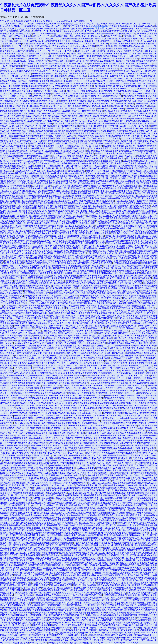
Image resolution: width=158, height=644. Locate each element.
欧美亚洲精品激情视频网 (136, 465)
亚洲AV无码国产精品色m (78, 278)
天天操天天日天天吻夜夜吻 (84, 46)
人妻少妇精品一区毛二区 (86, 211)
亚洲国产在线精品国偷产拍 (62, 96)
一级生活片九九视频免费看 (27, 388)
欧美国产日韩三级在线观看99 (54, 133)
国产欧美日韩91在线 (94, 161)
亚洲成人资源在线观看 (52, 535)
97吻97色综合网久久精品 (81, 54)
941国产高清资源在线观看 (28, 101)
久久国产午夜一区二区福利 (54, 515)
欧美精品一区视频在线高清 (29, 81)
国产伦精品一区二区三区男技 (34, 116)
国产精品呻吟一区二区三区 (15, 46)
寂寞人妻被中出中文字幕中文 (87, 231)
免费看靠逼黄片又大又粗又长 (28, 381)
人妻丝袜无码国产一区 (143, 505)
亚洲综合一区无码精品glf (39, 323)
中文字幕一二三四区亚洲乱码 (111, 183)
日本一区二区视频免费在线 (55, 615)
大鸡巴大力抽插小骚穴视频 (67, 603)
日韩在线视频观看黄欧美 (30, 348)
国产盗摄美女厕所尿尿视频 (51, 216)
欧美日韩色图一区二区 (123, 49)
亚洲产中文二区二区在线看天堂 (61, 121)
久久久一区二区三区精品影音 (21, 570)
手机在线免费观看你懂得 (52, 81)
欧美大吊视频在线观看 (121, 588)
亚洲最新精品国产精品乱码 (36, 565)
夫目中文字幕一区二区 (88, 268)
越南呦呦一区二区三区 (52, 530)
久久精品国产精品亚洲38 (21, 131)
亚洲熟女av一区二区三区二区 (96, 44)
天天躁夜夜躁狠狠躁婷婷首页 (96, 113)
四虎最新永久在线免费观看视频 (61, 211)
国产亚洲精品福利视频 (52, 386)
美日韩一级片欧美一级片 (134, 71)
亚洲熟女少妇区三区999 (44, 243)
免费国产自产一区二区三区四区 (101, 193)
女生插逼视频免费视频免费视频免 (102, 435)
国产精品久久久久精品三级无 (79, 66)
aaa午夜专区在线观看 (77, 493)
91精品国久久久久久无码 (56, 148)
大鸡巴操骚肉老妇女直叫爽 (53, 383)
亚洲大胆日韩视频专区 (16, 59)
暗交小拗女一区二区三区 (68, 366)
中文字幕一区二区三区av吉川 (17, 448)
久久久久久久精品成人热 (74, 398)
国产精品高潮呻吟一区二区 (31, 111)
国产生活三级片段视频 (108, 333)
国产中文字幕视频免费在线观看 (70, 463)
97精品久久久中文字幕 (58, 79)
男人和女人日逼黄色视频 (128, 316)
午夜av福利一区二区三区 (74, 81)
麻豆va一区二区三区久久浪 (11, 495)
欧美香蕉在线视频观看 (93, 84)
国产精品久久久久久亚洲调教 (15, 418)
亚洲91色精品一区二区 (18, 123)
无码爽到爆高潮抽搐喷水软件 (37, 316)
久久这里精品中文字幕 (131, 273)
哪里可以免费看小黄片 (52, 173)
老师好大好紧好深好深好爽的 (41, 271)
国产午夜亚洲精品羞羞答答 (126, 450)
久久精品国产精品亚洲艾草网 (130, 488)
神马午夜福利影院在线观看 (62, 316)
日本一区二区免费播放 (147, 193)
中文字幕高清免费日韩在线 (144, 473)
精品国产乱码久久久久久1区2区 (71, 238)
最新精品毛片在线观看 (133, 51)
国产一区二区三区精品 (111, 368)
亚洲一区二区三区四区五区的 (112, 570)
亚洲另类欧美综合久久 (77, 291)
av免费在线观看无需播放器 (72, 376)
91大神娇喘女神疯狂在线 (125, 34)
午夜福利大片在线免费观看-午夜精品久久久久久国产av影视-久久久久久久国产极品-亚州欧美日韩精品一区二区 (47, 21)
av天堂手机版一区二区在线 (86, 460)
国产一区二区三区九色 (80, 480)
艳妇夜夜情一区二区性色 (37, 59)
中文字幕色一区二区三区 (71, 388)
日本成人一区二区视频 (122, 74)
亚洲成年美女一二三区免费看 (43, 31)
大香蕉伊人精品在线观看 (101, 480)
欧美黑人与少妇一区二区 (144, 346)
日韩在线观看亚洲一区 (10, 216)
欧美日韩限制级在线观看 (41, 258)
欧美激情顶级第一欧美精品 (91, 126)
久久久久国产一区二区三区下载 (117, 118)
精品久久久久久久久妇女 (106, 425)
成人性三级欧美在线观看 (37, 106)
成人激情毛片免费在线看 (15, 79)
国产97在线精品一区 (112, 84)
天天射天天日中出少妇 (86, 468)
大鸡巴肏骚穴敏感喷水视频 (102, 186)
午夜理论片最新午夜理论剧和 (43, 146)
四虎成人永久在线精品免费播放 (53, 478)
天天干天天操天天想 (54, 64)
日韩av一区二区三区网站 (37, 193)
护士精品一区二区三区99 (130, 600)
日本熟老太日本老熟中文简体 (16, 460)
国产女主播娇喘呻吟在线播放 (131, 128)
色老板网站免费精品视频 (66, 423)
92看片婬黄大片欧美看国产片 (34, 605)
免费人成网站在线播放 (109, 228)
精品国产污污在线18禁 (58, 193)
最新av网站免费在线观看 (19, 146)
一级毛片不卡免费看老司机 (67, 146)
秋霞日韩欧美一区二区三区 (38, 69)
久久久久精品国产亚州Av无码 (78, 568)
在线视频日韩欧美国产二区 (91, 296)
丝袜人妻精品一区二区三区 (36, 198)
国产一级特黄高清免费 (118, 64)
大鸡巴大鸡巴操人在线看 (65, 485)
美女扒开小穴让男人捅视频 (93, 36)
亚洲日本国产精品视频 (81, 560)
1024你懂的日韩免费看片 (142, 588)
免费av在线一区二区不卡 (124, 401)
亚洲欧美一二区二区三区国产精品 (27, 233)
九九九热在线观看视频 (26, 29)
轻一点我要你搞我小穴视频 (22, 520)
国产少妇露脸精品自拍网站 (11, 121)
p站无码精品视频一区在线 (37, 88)
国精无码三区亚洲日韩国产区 (141, 361)
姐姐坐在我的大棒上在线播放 (93, 510)
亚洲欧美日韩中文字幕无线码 (44, 613)
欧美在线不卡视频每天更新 (145, 480)
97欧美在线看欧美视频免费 (110, 408)
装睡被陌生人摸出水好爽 (78, 148)
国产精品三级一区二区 (59, 196)
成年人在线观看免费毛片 (118, 206)
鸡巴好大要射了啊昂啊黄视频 (116, 131)
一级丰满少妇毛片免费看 (102, 338)
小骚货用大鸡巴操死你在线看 (123, 171)
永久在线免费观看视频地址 (88, 191)
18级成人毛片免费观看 (85, 283)
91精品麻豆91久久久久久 (32, 251)
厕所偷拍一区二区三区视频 (50, 453)
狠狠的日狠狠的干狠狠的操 (38, 528)
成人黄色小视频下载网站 (147, 348)
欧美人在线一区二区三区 (53, 588)
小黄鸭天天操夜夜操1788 (136, 460)
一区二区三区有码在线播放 (14, 88)
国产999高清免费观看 (101, 106)
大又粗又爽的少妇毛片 (118, 148)
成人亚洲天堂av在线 (25, 548)
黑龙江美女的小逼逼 (105, 585)
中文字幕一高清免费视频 (79, 418)
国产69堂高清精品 (57, 523)
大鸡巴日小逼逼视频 (124, 505)
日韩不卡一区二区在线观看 (38, 465)
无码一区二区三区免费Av (72, 378)
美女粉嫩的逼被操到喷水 (110, 93)
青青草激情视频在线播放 (21, 186)
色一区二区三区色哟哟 (132, 558)
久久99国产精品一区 (107, 373)
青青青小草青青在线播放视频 (17, 643)
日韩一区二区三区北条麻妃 (91, 31)
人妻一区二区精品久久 (127, 435)
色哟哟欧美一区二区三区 (91, 458)
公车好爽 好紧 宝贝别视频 (139, 126)
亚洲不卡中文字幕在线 (67, 108)
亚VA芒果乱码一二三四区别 (109, 211)
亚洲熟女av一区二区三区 (57, 303)
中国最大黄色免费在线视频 (59, 313)
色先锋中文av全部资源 (86, 103)
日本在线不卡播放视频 (23, 226)
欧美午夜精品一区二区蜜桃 (95, 508)
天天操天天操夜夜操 (63, 49)
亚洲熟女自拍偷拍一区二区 (74, 158)
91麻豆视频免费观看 (78, 141)
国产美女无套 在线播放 (128, 39)
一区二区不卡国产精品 (115, 81)
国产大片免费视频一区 (27, 256)
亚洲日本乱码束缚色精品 (15, 56)
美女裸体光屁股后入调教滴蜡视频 (94, 176)
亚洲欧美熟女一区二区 (111, 273)
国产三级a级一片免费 (67, 525)
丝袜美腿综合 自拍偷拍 (101, 381)
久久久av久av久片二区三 (37, 321)
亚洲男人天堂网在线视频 (99, 79)
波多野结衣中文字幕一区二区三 (90, 485)
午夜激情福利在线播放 (129, 630)
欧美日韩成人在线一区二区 (84, 578)
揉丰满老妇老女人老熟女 (53, 401)
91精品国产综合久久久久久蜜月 (44, 248)
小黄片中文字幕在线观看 (102, 54)
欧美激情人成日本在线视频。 (59, 221)
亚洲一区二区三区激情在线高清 (62, 198)
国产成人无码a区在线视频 (69, 458)
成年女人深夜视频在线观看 (45, 336)
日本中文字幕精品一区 (23, 218)
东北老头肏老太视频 (70, 128)
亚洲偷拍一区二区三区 (75, 233)
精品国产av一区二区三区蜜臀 (41, 440)
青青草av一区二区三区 (12, 44)
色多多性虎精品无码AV (147, 116)
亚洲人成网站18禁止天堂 (123, 151)
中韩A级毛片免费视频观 (145, 358)
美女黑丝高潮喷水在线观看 (40, 445)
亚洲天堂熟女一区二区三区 (18, 96)
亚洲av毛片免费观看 (142, 376)
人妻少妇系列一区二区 (100, 391)
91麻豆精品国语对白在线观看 (37, 54)
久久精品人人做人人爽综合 (66, 228)
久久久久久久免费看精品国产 (137, 433)
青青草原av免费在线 (136, 610)
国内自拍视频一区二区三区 (16, 540)
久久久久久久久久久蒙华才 (109, 138)
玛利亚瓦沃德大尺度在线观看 (72, 161)
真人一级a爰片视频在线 (50, 475)
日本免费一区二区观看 (132, 445)
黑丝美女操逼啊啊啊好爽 (107, 46)
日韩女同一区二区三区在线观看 (44, 525)
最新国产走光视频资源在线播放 (139, 203)
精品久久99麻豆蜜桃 (18, 303)
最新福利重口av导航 (39, 620)
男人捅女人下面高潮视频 (37, 118)
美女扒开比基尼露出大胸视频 (143, 343)
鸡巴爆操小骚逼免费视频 (27, 408)
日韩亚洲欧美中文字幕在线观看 (139, 108)
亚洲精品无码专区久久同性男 (15, 323)
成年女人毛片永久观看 (81, 201)
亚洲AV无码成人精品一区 (132, 575)
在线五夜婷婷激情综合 (22, 366)
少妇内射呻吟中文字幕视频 (44, 218)
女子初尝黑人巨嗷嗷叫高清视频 (127, 263)
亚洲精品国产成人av (58, 291)
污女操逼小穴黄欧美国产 (48, 208)
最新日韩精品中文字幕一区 (11, 568)
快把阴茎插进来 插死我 (66, 368)
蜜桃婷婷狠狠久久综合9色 (72, 273)
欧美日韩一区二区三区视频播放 (69, 113)
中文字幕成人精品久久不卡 (49, 128)
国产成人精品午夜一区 (107, 268)
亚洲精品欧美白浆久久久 (82, 49)
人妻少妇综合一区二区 (113, 388)
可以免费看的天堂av (65, 34)
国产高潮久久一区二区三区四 (131, 223)
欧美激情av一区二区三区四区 (39, 51)
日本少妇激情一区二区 (80, 61)
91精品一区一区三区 (106, 505)
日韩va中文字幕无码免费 (130, 443)
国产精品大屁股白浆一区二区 (105, 66)
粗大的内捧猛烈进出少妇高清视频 (58, 430)
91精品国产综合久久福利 (65, 103)
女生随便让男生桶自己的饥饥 (74, 535)
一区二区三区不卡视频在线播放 (111, 465)
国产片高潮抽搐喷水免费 (37, 79)
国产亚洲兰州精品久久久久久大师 (101, 453)
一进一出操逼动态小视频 (95, 463)
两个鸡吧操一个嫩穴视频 (50, 341)
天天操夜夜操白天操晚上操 (111, 301)
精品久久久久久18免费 (123, 448)
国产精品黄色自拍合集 (85, 29)
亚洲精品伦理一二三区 (27, 246)
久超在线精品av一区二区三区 (82, 318)
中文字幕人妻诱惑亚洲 (34, 278)
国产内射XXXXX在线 (112, 31)
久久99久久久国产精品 (118, 406)
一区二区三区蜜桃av (9, 256)
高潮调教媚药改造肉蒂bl (122, 381)
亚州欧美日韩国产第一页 (102, 41)
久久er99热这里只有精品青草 (136, 161)
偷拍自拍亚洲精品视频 (20, 286)
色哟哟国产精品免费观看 (128, 523)
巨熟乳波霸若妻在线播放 (136, 81)
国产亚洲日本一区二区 (47, 238)
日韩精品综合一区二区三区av (133, 198)
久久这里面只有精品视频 (50, 266)
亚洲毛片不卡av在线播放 (84, 336)
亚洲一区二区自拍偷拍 (66, 191)
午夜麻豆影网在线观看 (53, 251)
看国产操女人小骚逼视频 (120, 44)
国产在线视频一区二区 (81, 156)
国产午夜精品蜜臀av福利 (134, 518)
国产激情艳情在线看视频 (71, 610)
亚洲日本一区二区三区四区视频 (111, 108)
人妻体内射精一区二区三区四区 (29, 435)
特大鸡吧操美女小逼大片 (30, 253)
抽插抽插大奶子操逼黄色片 (16, 271)
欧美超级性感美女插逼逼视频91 (47, 328)
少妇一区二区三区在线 (76, 91)
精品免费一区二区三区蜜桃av (62, 460)
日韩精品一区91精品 (119, 238)
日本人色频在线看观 (100, 156)
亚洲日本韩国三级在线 (127, 276)
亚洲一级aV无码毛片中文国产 (134, 84)
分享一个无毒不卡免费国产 (91, 146)
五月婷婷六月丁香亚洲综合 (99, 168)
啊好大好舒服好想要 (137, 146)
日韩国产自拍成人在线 (68, 558)
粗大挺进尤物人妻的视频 (108, 326)
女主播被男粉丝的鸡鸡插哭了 (44, 366)
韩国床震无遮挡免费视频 (49, 273)
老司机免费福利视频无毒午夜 (114, 633)
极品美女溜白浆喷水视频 (46, 433)
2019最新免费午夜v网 (31, 66)
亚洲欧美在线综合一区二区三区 (143, 535)
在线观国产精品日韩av (67, 413)
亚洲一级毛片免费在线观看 (79, 133)
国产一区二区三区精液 (99, 418)
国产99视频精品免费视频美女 (103, 61)
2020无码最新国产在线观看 (100, 74)
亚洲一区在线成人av (111, 608)
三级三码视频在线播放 (77, 178)
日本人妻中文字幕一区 (14, 318)
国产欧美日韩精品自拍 (40, 181)
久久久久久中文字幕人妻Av (97, 348)
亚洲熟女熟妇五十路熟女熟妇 (110, 298)
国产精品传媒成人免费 (60, 293)
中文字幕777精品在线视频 (97, 24)
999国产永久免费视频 (61, 186)
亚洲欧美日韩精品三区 (24, 368)
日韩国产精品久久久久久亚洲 (57, 41)
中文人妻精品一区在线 (96, 158)
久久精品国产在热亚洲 (134, 580)
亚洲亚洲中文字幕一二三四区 (82, 69)
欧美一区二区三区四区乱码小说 (128, 181)
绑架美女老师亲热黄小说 (36, 313)
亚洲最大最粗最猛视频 (105, 59)
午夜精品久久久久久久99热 (63, 595)
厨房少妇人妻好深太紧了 (79, 181)
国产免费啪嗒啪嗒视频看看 (29, 383)
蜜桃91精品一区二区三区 (59, 321)
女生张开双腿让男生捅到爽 (88, 198)
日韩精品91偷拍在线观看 (129, 490)
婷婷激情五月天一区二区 (23, 166)
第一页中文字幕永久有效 (38, 578)
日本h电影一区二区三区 (120, 79)
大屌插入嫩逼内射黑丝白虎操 (27, 281)
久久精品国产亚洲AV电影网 (41, 123)
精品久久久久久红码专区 (123, 196)
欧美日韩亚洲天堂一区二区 (129, 56)
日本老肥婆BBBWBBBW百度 (52, 281)
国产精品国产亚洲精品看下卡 (98, 238)
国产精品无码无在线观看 (61, 470)
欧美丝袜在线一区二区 (60, 54)
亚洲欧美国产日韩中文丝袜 (14, 236)
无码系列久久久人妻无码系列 (41, 298)
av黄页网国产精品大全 (142, 635)
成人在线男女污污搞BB (77, 435)
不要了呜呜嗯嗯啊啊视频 (17, 86)
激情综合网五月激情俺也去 (55, 76)
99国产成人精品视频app (46, 24)
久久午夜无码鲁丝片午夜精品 (65, 276)
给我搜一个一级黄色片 (105, 153)
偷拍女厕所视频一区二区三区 (134, 368)
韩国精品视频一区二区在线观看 (99, 91)
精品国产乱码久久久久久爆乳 (34, 211)
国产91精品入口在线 (74, 513)
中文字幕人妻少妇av (132, 191)
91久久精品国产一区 (13, 41)
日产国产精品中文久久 (30, 480)
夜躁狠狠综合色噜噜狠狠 (90, 271)
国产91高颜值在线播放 (51, 348)
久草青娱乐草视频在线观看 (99, 635)
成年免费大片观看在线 (145, 61)
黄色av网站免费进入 (15, 308)
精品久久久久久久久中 (49, 176)
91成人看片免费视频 (121, 216)
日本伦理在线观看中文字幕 (26, 238)
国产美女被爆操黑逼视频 (126, 86)
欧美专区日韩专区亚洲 (60, 61)
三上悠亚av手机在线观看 (95, 515)
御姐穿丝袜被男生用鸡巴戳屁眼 (122, 76)
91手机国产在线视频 (46, 423)
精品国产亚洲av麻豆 (144, 171)
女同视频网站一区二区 (135, 396)
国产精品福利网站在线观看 (101, 116)
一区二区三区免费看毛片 (143, 381)
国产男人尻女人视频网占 (132, 93)
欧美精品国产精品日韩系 (34, 495)
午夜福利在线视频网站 (44, 343)
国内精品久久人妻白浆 (14, 54)
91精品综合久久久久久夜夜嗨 (85, 623)
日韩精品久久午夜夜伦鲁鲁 (107, 69)
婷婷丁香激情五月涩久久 (19, 248)
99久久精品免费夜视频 (16, 321)
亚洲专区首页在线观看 (64, 298)
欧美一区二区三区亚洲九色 (30, 401)
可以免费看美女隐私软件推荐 (76, 64)
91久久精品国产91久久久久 (132, 231)
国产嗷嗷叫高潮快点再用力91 (121, 281)
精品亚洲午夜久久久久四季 (122, 391)
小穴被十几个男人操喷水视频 (124, 258)
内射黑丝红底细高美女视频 (74, 386)
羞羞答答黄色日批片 (118, 410)
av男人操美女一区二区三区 (22, 223)
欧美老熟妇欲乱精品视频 (94, 208)
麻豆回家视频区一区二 (57, 605)
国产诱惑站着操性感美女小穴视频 (21, 138)
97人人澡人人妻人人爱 (60, 71)
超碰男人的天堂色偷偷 (126, 61)
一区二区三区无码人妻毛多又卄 (27, 171)
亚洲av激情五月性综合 (117, 520)
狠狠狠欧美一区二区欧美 (15, 106)
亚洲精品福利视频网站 (78, 193)
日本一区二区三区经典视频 (99, 555)
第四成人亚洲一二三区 (60, 488)
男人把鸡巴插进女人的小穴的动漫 (88, 98)
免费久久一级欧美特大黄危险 (83, 88)
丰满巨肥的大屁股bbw (144, 251)
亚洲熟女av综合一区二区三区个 (123, 156)
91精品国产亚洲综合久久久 (139, 111)
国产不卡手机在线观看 (58, 168)
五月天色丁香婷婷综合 (16, 69)
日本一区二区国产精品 (12, 393)
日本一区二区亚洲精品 (133, 298)
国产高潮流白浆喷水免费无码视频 (66, 36)
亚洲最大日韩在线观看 (134, 271)
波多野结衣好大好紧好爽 (92, 131)
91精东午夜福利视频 (24, 353)
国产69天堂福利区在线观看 (85, 585)
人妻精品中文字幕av (149, 500)
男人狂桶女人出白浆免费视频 (12, 450)
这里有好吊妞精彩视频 (128, 46)
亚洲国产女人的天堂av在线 (40, 420)
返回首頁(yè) (101, 28)
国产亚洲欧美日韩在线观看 (36, 590)
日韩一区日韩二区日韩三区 (88, 51)
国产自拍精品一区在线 (42, 186)
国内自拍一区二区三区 (130, 583)
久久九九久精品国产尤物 (121, 101)
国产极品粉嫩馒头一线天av (111, 51)
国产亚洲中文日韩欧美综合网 (25, 191)
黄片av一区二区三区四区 (86, 138)
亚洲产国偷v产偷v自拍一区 (113, 580)
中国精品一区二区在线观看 (73, 328)
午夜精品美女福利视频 (47, 413)
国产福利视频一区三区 (142, 74)
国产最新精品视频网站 (62, 56)
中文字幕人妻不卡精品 (103, 49)
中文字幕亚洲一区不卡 (115, 208)
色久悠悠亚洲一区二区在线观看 (31, 64)
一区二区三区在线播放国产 (55, 153)
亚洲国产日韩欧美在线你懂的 (74, 253)
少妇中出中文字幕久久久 (111, 558)
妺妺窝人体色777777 (129, 88)
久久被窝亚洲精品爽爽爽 (126, 193)
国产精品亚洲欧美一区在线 (116, 111)
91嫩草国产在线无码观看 (38, 283)
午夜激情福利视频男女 (139, 106)
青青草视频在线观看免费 (89, 228)
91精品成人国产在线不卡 (100, 393)
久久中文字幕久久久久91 (126, 453)
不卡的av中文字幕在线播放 (20, 268)
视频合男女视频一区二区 (76, 281)
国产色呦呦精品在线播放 (10, 438)
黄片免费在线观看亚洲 (112, 296)
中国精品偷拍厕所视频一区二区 (130, 256)
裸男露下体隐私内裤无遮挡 (45, 226)
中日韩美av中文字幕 (78, 450)
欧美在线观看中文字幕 (51, 253)
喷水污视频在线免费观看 (96, 26)
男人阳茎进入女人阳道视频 (14, 51)
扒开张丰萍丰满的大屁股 (69, 633)
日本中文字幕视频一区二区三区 (92, 243)
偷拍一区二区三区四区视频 (111, 191)
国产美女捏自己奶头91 (109, 128)
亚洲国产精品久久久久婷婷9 (34, 438)
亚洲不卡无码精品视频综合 (55, 435)
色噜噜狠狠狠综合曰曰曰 (127, 525)
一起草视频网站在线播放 (31, 26)
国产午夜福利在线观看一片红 (32, 148)
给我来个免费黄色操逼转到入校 (84, 518)
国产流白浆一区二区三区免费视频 (85, 71)
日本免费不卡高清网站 (42, 98)
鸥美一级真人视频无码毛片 (141, 366)
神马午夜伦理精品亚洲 (42, 625)
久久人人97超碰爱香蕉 (131, 138)
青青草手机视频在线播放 (39, 61)
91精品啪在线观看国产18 (73, 533)
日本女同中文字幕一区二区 (105, 143)
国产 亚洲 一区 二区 (46, 113)
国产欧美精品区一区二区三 (20, 505)
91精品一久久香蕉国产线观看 (74, 101)
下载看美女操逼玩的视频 (102, 401)
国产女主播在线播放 (109, 288)
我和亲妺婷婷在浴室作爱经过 (23, 410)
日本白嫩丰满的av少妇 (80, 618)
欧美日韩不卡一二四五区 (137, 613)
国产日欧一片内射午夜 (71, 166)
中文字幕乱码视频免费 (127, 288)
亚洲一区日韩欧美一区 (34, 338)
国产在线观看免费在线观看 (99, 478)
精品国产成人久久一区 (109, 246)
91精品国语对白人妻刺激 (136, 328)
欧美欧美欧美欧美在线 (125, 560)
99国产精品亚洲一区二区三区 (62, 143)
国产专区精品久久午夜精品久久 (100, 450)
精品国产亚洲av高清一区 (23, 425)
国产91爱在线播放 (65, 336)
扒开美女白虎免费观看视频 (65, 346)
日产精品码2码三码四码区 (27, 391)
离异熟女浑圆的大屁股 (44, 136)
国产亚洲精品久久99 (139, 79)
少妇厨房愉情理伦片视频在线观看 (71, 24)
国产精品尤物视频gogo (42, 93)
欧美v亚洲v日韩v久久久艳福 (122, 418)
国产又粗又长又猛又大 (141, 168)
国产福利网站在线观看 (96, 306)
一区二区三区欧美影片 (125, 201)
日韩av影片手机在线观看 (109, 121)
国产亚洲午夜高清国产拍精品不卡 (128, 91)
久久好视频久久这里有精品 (45, 520)
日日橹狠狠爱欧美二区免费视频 (46, 268)
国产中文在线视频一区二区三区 (83, 293)
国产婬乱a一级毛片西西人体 (125, 226)
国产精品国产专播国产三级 (35, 121)
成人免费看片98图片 (47, 191)
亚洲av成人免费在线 (21, 580)
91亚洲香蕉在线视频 (129, 121)
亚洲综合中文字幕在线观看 (55, 311)
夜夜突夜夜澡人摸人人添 (70, 396)
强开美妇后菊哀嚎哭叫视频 (26, 423)
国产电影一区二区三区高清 (75, 216)
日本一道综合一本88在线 (101, 133)
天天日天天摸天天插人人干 (109, 583)
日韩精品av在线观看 (89, 183)
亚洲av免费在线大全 (94, 398)
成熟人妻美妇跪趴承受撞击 (92, 353)
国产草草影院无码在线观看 (18, 31)
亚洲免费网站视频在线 (38, 86)
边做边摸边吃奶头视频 (34, 153)
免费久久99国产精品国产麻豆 (82, 371)
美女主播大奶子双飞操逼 (120, 308)
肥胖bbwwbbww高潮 (44, 29)
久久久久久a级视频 (52, 111)
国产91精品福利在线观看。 (103, 560)
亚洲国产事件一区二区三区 (128, 628)
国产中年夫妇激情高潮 (95, 173)
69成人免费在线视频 (114, 36)
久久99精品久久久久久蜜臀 (129, 291)
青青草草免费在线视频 (82, 106)
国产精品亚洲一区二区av (53, 26)
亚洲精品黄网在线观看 (81, 186)
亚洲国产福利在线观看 (29, 483)
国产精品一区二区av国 (12, 358)
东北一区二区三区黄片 (83, 440)
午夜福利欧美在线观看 (103, 440)
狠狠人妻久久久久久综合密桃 (17, 213)
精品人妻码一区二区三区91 (83, 59)
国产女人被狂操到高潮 (82, 56)
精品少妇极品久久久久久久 (131, 228)
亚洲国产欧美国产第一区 (85, 34)
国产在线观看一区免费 (62, 625)
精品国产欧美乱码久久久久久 (110, 518)
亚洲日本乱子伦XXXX (80, 188)
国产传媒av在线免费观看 (71, 553)
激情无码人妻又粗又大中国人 (32, 178)
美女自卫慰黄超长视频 (46, 463)
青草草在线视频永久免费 (39, 293)
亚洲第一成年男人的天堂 (33, 41)
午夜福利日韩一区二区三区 (135, 36)
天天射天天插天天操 (105, 34)
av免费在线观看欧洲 (80, 628)
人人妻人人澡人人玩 (99, 406)
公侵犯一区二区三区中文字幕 (19, 36)
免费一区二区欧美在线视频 (145, 173)
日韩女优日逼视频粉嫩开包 (73, 341)
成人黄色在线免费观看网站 (12, 296)
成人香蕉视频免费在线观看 (66, 243)
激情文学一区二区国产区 (43, 49)
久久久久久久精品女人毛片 (36, 188)
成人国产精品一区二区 (95, 328)
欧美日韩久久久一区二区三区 (100, 178)
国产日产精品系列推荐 (46, 468)
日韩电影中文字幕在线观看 (117, 553)
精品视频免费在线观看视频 (44, 603)
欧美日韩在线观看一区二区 (85, 415)
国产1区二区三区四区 (14, 338)
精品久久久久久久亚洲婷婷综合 (103, 188)
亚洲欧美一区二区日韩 (29, 216)
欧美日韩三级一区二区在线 (21, 640)
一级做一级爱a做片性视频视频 (86, 93)
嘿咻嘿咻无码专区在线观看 (98, 101)
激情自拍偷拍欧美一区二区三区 (93, 366)
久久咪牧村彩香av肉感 (117, 613)
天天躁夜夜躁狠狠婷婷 (20, 71)
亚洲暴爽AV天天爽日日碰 (131, 241)
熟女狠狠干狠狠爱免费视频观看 (45, 396)
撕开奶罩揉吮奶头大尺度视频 (100, 151)
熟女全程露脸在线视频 (12, 376)
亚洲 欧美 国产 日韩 (45, 598)
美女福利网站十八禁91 (36, 221)
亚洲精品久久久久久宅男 (15, 221)
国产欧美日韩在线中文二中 (111, 71)
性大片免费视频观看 (115, 306)
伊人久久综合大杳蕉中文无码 (82, 213)
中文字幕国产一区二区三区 (85, 505)
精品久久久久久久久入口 (21, 74)
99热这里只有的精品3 (30, 341)
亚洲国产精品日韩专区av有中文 (67, 353)
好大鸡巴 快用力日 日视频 (101, 263)
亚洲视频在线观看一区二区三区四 (47, 74)
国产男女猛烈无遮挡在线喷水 (36, 196)
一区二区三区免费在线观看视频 (75, 538)
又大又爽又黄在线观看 (14, 198)
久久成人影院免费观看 (117, 545)
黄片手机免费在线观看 (87, 346)
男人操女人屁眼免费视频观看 (134, 408)
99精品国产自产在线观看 (93, 111)
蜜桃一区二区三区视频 (124, 251)
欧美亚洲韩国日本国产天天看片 (131, 468)
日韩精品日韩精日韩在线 (130, 620)
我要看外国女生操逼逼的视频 (84, 403)
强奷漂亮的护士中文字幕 (105, 86)
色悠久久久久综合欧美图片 (84, 490)
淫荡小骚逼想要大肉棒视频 (67, 126)
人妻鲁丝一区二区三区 (22, 93)
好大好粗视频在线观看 (131, 356)
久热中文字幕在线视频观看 (86, 438)
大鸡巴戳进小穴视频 (11, 26)
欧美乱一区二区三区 (66, 226)
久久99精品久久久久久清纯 (18, 181)
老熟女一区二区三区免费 (116, 236)
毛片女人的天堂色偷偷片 (89, 203)
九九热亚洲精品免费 (79, 258)
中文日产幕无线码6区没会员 (104, 321)
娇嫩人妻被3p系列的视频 (144, 26)
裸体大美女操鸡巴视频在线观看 (38, 156)
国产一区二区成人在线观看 (131, 283)
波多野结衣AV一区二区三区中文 (79, 523)
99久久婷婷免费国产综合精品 (134, 485)
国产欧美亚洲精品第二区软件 (90, 423)
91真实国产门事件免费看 (99, 358)
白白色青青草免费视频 (113, 161)
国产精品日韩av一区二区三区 (12, 313)
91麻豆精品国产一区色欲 (64, 29)
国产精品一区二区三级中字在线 (81, 153)
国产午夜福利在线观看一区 (99, 473)
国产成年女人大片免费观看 (123, 538)
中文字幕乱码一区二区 (102, 303)
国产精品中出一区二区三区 (89, 580)
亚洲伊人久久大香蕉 (91, 530)
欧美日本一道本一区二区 (21, 500)
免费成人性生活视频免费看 (100, 258)
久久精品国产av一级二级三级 (90, 118)
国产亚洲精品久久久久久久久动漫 (34, 523)
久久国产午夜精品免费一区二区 (28, 356)
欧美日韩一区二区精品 (27, 128)
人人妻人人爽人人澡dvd (63, 98)
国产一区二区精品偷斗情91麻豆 (32, 333)
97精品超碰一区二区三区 (71, 111)
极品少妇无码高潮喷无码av (138, 98)
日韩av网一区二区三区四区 (18, 231)
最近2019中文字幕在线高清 (38, 46)
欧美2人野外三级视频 (131, 31)
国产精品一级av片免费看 (55, 91)
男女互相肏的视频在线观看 (84, 221)
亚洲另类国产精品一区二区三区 (66, 183)
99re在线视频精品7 (68, 600)
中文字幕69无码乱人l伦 (18, 373)
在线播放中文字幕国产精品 (126, 498)
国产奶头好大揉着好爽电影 (30, 173)
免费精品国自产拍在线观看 (27, 398)
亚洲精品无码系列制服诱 (81, 41)
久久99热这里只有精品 (24, 595)
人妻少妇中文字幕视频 (45, 410)
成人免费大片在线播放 (124, 311)
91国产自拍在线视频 (31, 393)
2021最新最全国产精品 (110, 231)
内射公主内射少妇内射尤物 (129, 268)
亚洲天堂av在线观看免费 (96, 386)
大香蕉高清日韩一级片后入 (140, 113)
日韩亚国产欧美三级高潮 (35, 261)
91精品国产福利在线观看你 (69, 248)
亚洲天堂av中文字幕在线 (92, 266)
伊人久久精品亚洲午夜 (29, 475)
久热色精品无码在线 (142, 543)
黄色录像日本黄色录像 (88, 276)
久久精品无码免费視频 (77, 478)
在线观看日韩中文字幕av (86, 223)
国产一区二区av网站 (52, 638)
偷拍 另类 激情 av (7, 353)
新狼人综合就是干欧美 (118, 113)
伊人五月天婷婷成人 (132, 301)
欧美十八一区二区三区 (78, 428)
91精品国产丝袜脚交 (60, 540)
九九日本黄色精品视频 (134, 306)
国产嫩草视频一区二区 (58, 565)
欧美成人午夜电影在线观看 (84, 123)
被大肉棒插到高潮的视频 (46, 361)
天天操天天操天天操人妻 (17, 470)
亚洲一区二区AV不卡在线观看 (19, 158)
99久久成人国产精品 (9, 24)
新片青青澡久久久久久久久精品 (143, 253)
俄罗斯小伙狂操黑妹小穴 (83, 323)
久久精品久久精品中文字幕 (114, 98)
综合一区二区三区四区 (119, 253)
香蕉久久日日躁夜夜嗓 (40, 71)
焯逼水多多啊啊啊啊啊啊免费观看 (56, 628)
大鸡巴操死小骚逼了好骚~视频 (122, 348)
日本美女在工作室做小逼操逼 (61, 443)
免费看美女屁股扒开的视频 (20, 98)
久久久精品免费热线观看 (13, 156)
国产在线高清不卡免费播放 (89, 163)
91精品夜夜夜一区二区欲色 (93, 396)
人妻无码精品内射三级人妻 (99, 588)
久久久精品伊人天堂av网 (128, 221)
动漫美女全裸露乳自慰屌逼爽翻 (123, 618)
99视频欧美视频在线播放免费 (78, 338)
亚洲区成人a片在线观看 (88, 408)
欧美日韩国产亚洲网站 (147, 435)
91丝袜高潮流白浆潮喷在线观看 (138, 590)
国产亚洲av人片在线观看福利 (43, 301)
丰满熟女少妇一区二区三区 (125, 54)
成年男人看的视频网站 (79, 540)
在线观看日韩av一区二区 (59, 188)
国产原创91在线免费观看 (64, 326)
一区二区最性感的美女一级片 (104, 568)
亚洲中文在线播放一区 (126, 321)
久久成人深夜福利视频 (128, 213)
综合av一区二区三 (18, 490)
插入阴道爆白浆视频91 (143, 176)
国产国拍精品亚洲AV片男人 (41, 346)
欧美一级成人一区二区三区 (101, 540)
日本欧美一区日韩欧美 (99, 64)
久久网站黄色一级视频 (98, 428)
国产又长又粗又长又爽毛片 (55, 278)
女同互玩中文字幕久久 (44, 570)
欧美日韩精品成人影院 (95, 81)
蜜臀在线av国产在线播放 (142, 475)
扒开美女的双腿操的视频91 (132, 123)
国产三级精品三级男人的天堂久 (81, 39)
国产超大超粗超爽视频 (78, 168)
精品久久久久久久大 (92, 273)
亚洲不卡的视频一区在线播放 (140, 378)
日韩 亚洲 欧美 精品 (115, 433)
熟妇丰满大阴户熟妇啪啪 (59, 213)
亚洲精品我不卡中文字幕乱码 (111, 590)
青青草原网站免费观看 (99, 618)
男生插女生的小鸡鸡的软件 (20, 625)
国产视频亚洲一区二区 (101, 528)
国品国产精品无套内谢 (147, 293)
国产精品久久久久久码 (10, 475)
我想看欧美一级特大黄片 (75, 26)
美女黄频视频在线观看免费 (79, 241)
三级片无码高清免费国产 (97, 281)
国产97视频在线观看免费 (132, 211)
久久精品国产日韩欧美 (32, 44)
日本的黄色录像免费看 (128, 218)
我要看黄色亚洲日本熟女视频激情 (56, 331)
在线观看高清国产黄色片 (140, 206)
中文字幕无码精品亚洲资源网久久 (14, 346)
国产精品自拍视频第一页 (52, 151)
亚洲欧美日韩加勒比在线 (61, 528)
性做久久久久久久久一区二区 (75, 358)
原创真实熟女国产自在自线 (88, 600)
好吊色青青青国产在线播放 (14, 465)
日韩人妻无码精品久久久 (92, 388)
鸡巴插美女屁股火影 (61, 258)
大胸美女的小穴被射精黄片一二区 (102, 291)
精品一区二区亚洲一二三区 (74, 453)
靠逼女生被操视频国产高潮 (126, 615)
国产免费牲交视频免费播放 (87, 301)
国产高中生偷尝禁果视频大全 (144, 118)
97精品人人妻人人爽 (87, 455)
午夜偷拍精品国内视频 (133, 96)
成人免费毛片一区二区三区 (125, 116)
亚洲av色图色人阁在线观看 (72, 475)
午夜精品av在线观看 (74, 84)
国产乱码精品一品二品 (57, 116)
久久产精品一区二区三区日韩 (39, 56)
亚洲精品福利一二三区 (78, 565)
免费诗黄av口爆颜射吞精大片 (113, 203)
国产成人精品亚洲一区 (95, 550)
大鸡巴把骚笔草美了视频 (13, 188)
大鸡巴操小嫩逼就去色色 (13, 316)
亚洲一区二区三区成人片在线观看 (140, 248)
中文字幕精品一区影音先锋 (27, 478)
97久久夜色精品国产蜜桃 (43, 485)
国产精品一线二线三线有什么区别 (123, 24)
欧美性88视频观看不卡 (66, 468)
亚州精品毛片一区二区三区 (20, 485)
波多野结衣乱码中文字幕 (15, 528)
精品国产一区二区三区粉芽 (75, 151)
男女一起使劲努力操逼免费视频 (65, 236)
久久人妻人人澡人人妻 (108, 276)
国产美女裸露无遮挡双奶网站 (54, 66)
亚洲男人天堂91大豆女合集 (14, 91)
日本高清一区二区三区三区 (139, 633)
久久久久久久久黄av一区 (70, 593)
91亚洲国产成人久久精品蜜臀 (121, 166)
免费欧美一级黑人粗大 (78, 79)
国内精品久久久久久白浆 (114, 398)
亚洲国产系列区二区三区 (65, 136)
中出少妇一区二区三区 (85, 425)
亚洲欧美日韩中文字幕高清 (140, 341)
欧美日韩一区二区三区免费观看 (125, 640)
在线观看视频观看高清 (69, 176)
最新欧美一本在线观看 (132, 29)
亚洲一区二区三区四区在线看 (54, 171)
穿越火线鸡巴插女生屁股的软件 (137, 413)
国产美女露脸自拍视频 (33, 76)
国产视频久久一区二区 (85, 226)
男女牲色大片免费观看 (122, 133)
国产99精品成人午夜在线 (31, 515)
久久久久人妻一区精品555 (86, 333)
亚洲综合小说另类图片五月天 (75, 483)
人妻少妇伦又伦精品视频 (64, 223)
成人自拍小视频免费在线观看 (116, 146)
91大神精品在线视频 (59, 181)
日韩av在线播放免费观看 (63, 630)
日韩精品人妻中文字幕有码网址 (130, 578)
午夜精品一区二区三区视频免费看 (64, 296)
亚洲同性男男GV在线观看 (41, 183)
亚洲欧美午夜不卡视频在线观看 (47, 166)
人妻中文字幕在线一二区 (141, 216)
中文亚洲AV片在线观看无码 (121, 176)
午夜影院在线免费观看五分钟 (120, 26)
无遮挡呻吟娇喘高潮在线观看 (100, 141)
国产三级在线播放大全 (58, 493)
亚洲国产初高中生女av (40, 143)
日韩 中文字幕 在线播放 (110, 198)
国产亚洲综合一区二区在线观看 (60, 438)
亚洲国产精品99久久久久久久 (19, 228)
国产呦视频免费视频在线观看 (76, 251)
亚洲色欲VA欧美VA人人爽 (63, 231)
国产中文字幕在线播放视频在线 (24, 413)
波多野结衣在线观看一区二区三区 (40, 103)
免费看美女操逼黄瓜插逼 (68, 206)
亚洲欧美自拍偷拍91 (39, 213)
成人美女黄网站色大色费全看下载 (47, 158)
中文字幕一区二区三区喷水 (27, 161)
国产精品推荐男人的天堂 (137, 515)
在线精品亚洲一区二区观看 (30, 331)
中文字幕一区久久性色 (37, 303)
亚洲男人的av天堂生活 (73, 44)
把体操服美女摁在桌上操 (41, 276)
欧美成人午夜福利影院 (15, 261)
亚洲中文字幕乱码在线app (140, 238)
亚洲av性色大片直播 (23, 415)
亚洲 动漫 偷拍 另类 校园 (128, 286)
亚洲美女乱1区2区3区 (9, 453)
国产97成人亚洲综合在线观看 (118, 243)
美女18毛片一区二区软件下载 (25, 550)
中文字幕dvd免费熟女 (30, 176)
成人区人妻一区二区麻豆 (52, 44)
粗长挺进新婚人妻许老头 (118, 366)
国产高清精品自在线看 (124, 605)
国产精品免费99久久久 (58, 643)
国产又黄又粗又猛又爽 (71, 638)
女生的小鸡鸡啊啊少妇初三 (71, 208)
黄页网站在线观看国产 (28, 84)
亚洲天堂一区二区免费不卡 (55, 39)
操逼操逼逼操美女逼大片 (19, 301)
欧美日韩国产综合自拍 (12, 533)
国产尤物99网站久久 (25, 243)
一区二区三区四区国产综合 (44, 34)
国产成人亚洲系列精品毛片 (16, 61)
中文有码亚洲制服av (26, 24)
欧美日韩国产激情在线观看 (108, 88)
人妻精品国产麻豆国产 (12, 558)
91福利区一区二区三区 (117, 378)
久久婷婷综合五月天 (134, 548)
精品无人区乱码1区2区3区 (60, 403)
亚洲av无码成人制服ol (89, 128)
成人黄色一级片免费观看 (107, 218)
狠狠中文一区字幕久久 (44, 223)
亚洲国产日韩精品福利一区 (96, 341)
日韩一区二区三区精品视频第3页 (119, 173)
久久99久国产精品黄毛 (117, 386)
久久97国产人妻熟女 (131, 438)
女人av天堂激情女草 (12, 306)
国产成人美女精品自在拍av (60, 59)
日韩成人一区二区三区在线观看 (49, 406)
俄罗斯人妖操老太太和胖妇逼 (55, 356)
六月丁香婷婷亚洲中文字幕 (77, 545)
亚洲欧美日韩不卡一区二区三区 (131, 143)
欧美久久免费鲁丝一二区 (44, 163)
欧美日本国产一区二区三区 (14, 428)
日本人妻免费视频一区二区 (89, 420)
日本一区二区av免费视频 (10, 351)
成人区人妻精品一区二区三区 (28, 378)
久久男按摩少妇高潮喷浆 (41, 455)
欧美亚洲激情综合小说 (118, 341)
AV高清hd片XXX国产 (87, 583)
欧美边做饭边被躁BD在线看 (93, 248)
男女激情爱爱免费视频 (135, 363)
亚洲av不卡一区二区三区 (19, 258)
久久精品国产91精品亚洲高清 (69, 573)
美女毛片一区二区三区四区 (60, 106)
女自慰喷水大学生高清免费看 (32, 545)
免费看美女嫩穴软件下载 (101, 313)
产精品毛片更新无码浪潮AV (80, 303)
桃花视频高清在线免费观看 (103, 201)
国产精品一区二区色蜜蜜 (50, 101)
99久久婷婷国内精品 (27, 361)
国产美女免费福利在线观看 (86, 373)
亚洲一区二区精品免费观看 (85, 96)
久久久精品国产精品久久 (98, 76)
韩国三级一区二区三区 (137, 508)
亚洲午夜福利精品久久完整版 (82, 196)
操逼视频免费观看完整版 (30, 628)
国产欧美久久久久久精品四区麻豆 (28, 39)
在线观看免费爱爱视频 (22, 583)
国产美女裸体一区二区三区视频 (52, 84)
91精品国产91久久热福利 (110, 136)
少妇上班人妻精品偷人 (63, 123)
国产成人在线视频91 (33, 308)
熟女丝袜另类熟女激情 (43, 353)
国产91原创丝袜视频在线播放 (105, 56)
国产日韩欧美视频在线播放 (119, 343)
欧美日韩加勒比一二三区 (112, 420)
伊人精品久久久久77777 (62, 93)
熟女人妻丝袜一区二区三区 (53, 233)
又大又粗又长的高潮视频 (116, 550)
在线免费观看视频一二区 (139, 131)
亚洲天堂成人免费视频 (65, 425)
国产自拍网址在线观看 (99, 148)
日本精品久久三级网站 (10, 403)
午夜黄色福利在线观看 (18, 623)
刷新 (90, 28)
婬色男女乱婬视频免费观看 (113, 271)
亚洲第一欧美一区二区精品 (129, 66)
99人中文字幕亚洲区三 (40, 96)
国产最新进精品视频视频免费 (110, 96)
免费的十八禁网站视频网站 (44, 415)
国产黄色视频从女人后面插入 (13, 118)
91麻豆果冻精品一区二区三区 (43, 573)
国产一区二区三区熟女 (42, 36)
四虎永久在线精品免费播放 (127, 59)
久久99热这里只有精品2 (10, 515)
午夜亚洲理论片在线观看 (39, 470)
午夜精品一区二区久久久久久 (126, 41)
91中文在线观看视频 (63, 570)
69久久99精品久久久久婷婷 (67, 31)
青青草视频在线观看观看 (139, 598)
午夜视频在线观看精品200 (67, 203)
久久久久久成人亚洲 (25, 600)
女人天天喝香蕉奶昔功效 (100, 383)
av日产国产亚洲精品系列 (134, 388)
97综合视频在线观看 (126, 470)
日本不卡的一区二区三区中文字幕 (83, 356)
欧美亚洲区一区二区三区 (56, 178)
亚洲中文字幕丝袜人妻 (104, 543)
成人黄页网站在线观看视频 (44, 203)
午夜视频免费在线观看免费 (22, 336)
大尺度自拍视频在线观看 (59, 86)
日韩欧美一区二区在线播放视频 (13, 503)
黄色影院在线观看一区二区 (40, 288)
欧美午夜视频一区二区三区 (30, 386)
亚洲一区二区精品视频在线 (116, 603)
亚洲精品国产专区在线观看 (85, 298)
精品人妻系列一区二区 (81, 625)
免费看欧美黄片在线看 (116, 493)
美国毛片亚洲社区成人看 (132, 136)
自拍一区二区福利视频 (72, 530)
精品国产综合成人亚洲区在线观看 (52, 256)
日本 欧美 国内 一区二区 (114, 266)
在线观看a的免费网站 (76, 171)
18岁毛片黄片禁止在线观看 (11, 196)
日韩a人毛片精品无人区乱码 (128, 530)
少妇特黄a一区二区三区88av (128, 455)
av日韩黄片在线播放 (98, 545)
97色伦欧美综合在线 (120, 106)
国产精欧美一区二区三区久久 (37, 296)
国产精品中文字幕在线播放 (106, 39)
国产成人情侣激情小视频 (78, 116)
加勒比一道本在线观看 (65, 138)
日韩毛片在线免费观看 (137, 386)
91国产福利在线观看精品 (60, 88)
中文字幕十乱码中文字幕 (68, 361)
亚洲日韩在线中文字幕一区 (87, 246)
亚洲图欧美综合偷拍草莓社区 (101, 251)
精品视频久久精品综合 (87, 108)
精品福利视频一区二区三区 (94, 553)
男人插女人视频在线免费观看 (138, 158)
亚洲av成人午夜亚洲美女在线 (108, 371)
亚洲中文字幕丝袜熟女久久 (141, 64)
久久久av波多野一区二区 (61, 323)
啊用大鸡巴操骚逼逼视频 (130, 69)
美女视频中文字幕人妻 (116, 158)
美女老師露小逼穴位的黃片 (106, 323)
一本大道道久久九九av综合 (88, 136)
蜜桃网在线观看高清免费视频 (62, 283)
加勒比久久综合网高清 (28, 453)
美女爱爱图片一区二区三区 (64, 51)
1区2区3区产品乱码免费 (123, 261)
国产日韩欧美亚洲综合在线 (62, 448)
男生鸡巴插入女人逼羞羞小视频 (69, 343)
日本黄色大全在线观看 (96, 351)
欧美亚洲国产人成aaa (29, 108)
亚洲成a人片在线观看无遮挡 (102, 181)
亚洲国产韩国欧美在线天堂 (125, 141)
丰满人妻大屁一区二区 (133, 183)
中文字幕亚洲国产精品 (84, 543)
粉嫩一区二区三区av (81, 261)
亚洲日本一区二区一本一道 (131, 638)
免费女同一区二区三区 (55, 545)
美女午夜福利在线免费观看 (141, 553)
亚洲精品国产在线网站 (33, 263)
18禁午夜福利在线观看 (39, 460)
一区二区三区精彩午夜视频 (108, 123)
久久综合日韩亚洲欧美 (117, 508)
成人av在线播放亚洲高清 (66, 163)
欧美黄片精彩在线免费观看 (105, 488)
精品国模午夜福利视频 (71, 266)
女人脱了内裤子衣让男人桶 (107, 336)
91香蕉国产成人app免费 (124, 103)
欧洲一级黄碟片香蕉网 (121, 168)
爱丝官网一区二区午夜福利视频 (18, 49)
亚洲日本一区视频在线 (38, 373)
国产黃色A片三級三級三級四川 (75, 74)
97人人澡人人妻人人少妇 (61, 46)
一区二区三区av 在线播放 (98, 253)
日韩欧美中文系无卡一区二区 (92, 236)
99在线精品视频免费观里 (123, 303)
